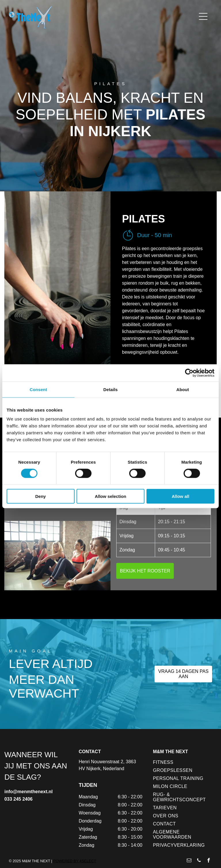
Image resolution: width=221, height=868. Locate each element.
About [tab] (183, 389)
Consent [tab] (38, 389)
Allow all (181, 496)
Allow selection (110, 496)
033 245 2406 (18, 799)
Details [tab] (110, 389)
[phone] (199, 861)
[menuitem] (183, 762)
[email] (189, 861)
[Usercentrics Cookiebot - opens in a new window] (189, 373)
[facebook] (209, 861)
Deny (40, 496)
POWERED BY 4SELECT (75, 861)
